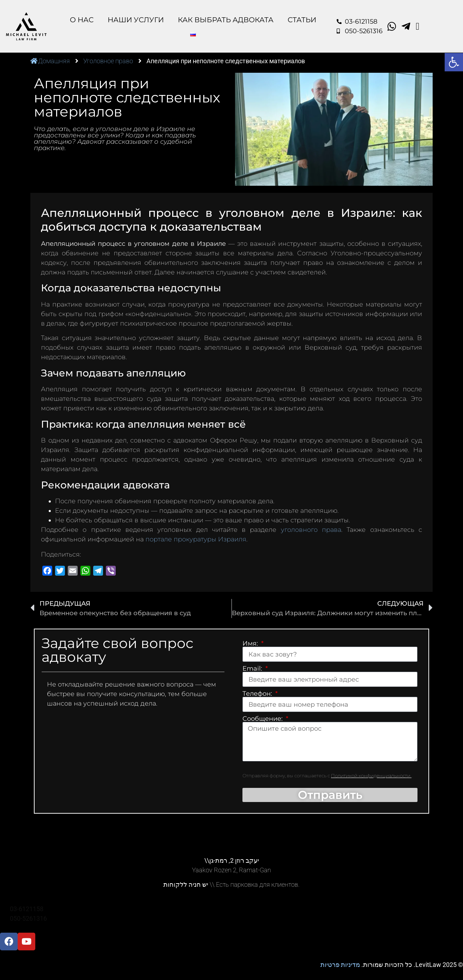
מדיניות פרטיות (340, 965)
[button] (454, 62)
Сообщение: (263, 719)
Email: (253, 669)
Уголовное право (108, 61)
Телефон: (258, 694)
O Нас (82, 20)
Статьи (302, 20)
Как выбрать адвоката (226, 20)
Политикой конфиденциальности (371, 776)
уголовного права (311, 530)
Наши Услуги (136, 20)
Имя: (251, 643)
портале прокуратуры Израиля (196, 539)
